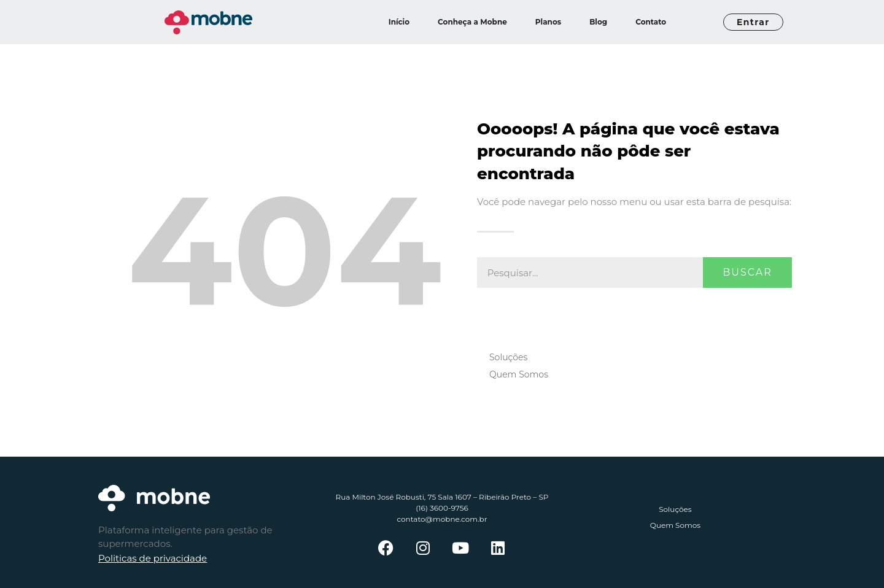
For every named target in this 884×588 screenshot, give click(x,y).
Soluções (508, 357)
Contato (651, 22)
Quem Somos (519, 374)
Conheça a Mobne (472, 22)
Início (399, 22)
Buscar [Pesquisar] (747, 272)
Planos (548, 22)
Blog (598, 22)
